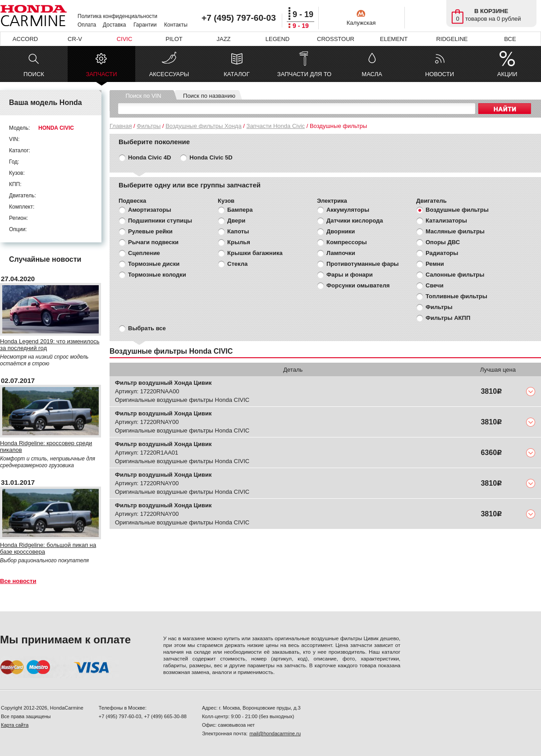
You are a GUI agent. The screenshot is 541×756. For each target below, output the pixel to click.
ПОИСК (34, 74)
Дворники (341, 231)
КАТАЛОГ (236, 74)
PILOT (174, 39)
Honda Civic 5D (211, 157)
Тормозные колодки (157, 275)
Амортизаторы (150, 210)
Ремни (435, 264)
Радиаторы (442, 253)
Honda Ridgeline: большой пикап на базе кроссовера (48, 548)
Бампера (240, 210)
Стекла (237, 264)
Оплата (87, 25)
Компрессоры (347, 242)
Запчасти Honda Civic (276, 126)
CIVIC (125, 39)
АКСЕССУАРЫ (169, 74)
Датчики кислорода (355, 221)
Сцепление (144, 253)
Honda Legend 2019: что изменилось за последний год (50, 345)
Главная (121, 126)
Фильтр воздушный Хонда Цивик (163, 383)
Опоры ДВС (443, 242)
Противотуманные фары (362, 264)
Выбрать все (147, 328)
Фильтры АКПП (448, 318)
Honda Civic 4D (149, 157)
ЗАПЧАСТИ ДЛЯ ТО (304, 74)
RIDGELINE (452, 39)
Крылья (239, 242)
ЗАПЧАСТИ (101, 76)
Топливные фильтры (456, 296)
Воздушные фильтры (457, 210)
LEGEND (277, 39)
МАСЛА (372, 74)
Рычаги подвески (153, 242)
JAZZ (223, 39)
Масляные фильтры (455, 231)
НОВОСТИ (440, 74)
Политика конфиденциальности (117, 16)
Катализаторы (446, 221)
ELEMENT (394, 39)
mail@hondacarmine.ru (275, 733)
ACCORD (25, 39)
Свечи (435, 285)
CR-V (75, 39)
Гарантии (145, 25)
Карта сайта (15, 725)
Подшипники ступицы (160, 221)
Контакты (176, 25)
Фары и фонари (350, 275)
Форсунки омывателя (358, 285)
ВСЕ (510, 39)
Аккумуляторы (348, 210)
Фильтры (149, 126)
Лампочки (341, 253)
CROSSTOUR (336, 39)
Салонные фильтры (455, 275)
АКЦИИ (507, 74)
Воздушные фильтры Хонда (204, 126)
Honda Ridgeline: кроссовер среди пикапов (46, 446)
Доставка (115, 25)
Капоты (238, 231)
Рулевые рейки (150, 231)
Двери (236, 221)
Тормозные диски (154, 264)
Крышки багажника (255, 253)
